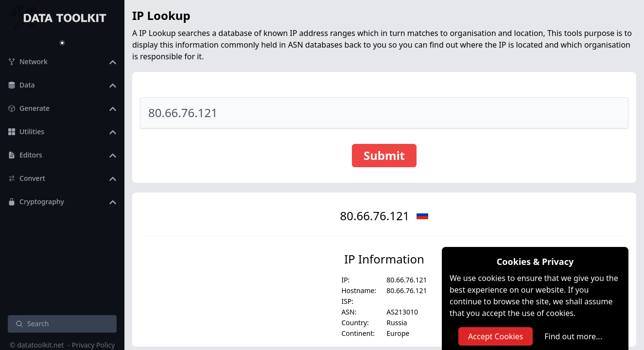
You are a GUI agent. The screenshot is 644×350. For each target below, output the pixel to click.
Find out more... (573, 336)
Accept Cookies (496, 336)
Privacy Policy (93, 345)
